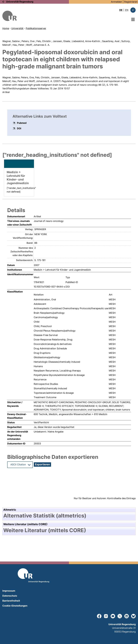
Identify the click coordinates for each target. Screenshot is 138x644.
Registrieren (131, 2)
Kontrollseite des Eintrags (121, 498)
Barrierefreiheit (11, 601)
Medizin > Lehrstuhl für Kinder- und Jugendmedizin (62, 270)
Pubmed (22, 123)
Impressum (9, 591)
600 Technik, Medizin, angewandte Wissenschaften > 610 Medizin (70, 414)
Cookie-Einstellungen (15, 606)
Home (6, 28)
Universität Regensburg (20, 2)
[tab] (69, 516)
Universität (17, 28)
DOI (19, 128)
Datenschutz (10, 596)
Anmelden (116, 2)
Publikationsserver (36, 28)
